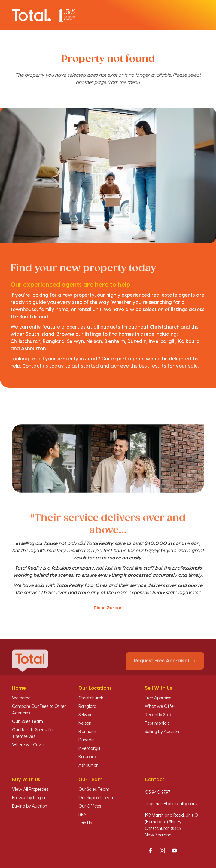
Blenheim (87, 732)
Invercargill (89, 749)
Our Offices (90, 806)
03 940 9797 (158, 793)
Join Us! (85, 823)
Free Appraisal (159, 698)
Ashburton (88, 766)
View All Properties (30, 790)
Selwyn (85, 715)
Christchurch (91, 698)
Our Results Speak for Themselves (33, 733)
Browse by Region (29, 798)
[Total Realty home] (44, 15)
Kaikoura (87, 757)
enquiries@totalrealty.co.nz (171, 804)
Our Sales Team (27, 722)
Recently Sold (158, 715)
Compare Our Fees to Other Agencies (39, 710)
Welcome (21, 698)
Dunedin (87, 740)
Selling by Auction (162, 732)
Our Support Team (96, 798)
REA (82, 815)
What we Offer (160, 707)
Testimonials (157, 723)
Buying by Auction (30, 806)
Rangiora (87, 707)
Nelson (85, 723)
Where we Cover (28, 745)
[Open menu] (194, 15)
